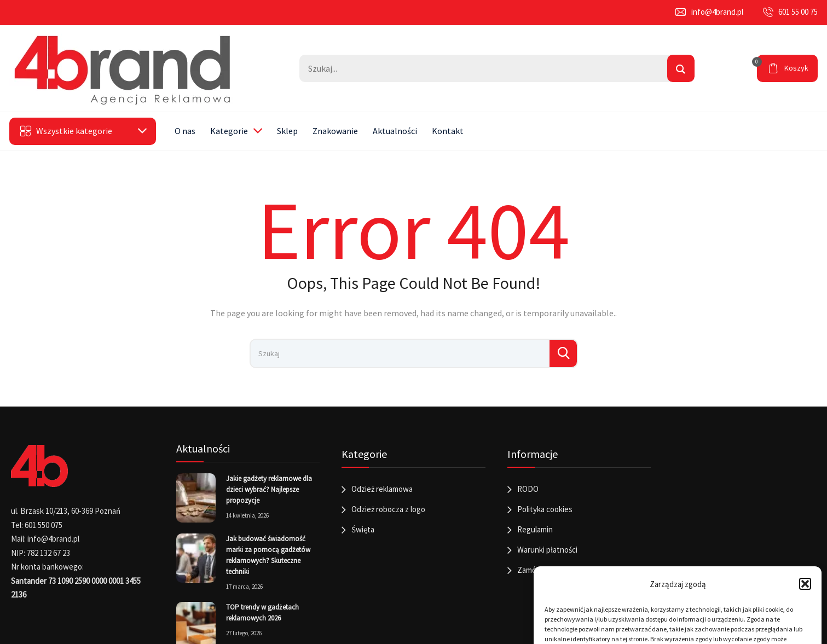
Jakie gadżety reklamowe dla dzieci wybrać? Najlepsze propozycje (269, 489)
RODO (528, 489)
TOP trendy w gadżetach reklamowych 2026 (262, 613)
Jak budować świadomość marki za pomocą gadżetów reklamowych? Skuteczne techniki (268, 555)
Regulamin (535, 529)
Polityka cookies (545, 509)
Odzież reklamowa (382, 489)
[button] (805, 584)
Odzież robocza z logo (388, 509)
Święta (363, 529)
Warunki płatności (547, 550)
